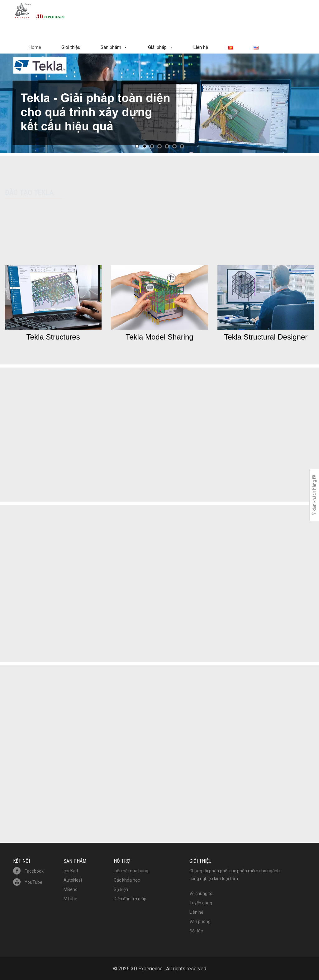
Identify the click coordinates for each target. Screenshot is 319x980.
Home (35, 47)
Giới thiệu (71, 47)
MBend (71, 889)
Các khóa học (127, 880)
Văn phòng (200, 921)
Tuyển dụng (201, 903)
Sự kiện (121, 889)
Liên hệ (201, 47)
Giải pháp (157, 47)
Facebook (28, 871)
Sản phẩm (111, 47)
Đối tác (196, 931)
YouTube (28, 882)
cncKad (71, 871)
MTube (70, 899)
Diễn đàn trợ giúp (130, 899)
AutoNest (73, 880)
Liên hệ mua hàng (131, 871)
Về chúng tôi (201, 893)
